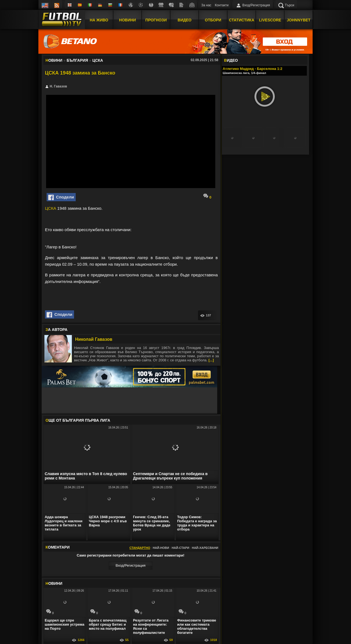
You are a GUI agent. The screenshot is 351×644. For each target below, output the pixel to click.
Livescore (270, 20)
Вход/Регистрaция (130, 565)
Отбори (213, 20)
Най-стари (180, 548)
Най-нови (161, 548)
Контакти (222, 5)
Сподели (61, 197)
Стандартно (140, 548)
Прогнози (156, 20)
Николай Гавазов (94, 339)
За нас (206, 5)
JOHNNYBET (299, 20)
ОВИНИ (54, 583)
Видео (185, 20)
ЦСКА (51, 208)
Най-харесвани (205, 548)
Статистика (242, 20)
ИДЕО (231, 60)
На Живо (99, 20)
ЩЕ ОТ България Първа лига (78, 420)
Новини (127, 20)
